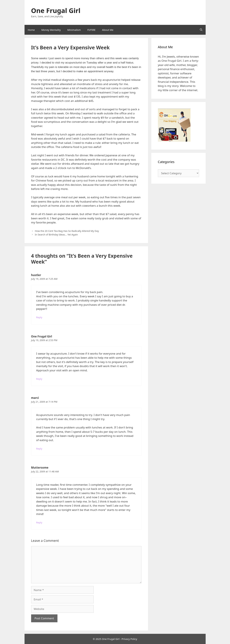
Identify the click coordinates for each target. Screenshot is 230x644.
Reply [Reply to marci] (39, 449)
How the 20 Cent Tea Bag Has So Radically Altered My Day (67, 231)
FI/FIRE (91, 30)
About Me (108, 30)
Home (31, 30)
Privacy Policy (129, 639)
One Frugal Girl (56, 10)
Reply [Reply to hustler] (39, 317)
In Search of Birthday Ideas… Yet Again (56, 235)
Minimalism (74, 30)
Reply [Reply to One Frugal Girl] (39, 379)
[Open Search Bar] (201, 30)
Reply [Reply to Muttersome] (39, 522)
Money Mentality (51, 30)
